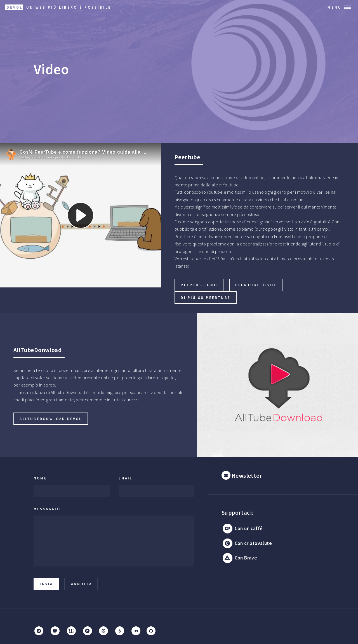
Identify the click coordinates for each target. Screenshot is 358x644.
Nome (40, 478)
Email (126, 478)
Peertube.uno (199, 285)
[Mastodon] (55, 631)
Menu (335, 7)
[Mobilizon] (120, 631)
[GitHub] (151, 631)
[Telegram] (39, 631)
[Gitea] (136, 631)
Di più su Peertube (206, 298)
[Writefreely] (71, 631)
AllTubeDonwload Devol (51, 419)
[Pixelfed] (87, 631)
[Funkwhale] (103, 631)
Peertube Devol (256, 285)
